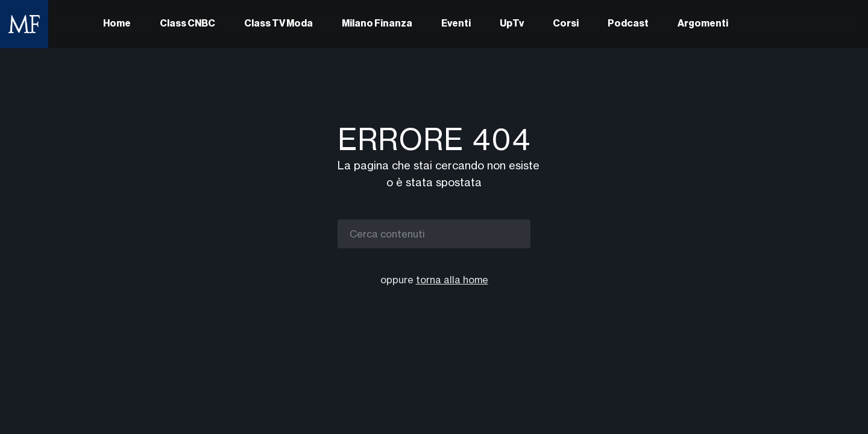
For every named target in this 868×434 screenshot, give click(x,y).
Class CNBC (187, 24)
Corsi (566, 24)
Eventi (456, 24)
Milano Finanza (377, 24)
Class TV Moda (278, 24)
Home (117, 24)
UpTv (512, 24)
